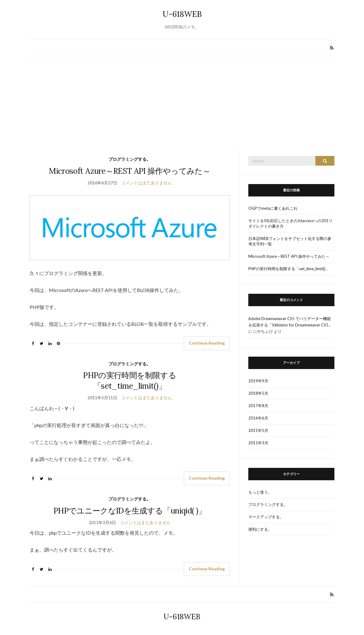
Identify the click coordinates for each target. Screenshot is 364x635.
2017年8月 (258, 406)
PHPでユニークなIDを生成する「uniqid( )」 (130, 511)
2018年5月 (258, 393)
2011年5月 (258, 430)
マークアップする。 (266, 517)
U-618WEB (182, 14)
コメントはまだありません (147, 183)
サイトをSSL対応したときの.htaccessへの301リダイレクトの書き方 (290, 223)
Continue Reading (207, 343)
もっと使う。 (260, 492)
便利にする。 (260, 529)
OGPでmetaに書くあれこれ (273, 208)
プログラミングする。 (130, 159)
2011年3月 (258, 443)
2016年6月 (258, 418)
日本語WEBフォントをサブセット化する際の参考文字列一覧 (290, 241)
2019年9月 (258, 381)
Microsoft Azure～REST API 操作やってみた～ (130, 171)
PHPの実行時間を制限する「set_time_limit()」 (289, 269)
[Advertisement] (182, 102)
